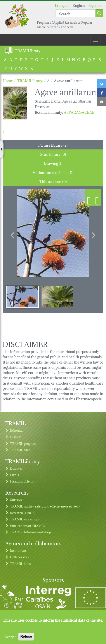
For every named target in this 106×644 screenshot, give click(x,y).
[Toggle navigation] (96, 40)
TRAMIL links (20, 563)
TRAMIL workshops (25, 519)
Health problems (22, 481)
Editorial (16, 430)
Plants (14, 475)
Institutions (18, 550)
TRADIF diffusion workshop (30, 532)
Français (62, 5)
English (79, 5)
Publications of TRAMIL (27, 526)
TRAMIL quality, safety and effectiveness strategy (45, 506)
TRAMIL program (23, 443)
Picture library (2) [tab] (53, 145)
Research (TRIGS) (23, 513)
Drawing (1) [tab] (53, 163)
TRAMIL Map (20, 450)
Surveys (16, 499)
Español (95, 5)
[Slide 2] (57, 297)
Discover (16, 468)
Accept (10, 637)
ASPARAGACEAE (79, 112)
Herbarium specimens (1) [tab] (53, 172)
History (15, 437)
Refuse (26, 636)
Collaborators (20, 557)
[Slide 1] (22, 297)
